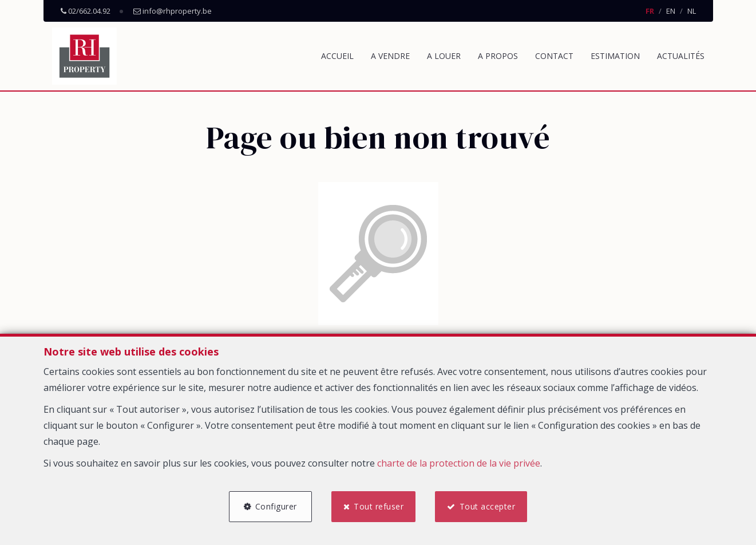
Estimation (615, 56)
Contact (554, 56)
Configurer (276, 506)
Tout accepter (488, 506)
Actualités (681, 56)
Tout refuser (379, 506)
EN (671, 11)
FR (650, 11)
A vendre (390, 56)
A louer (444, 56)
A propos (498, 56)
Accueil (337, 56)
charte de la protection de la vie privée (459, 463)
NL (692, 11)
